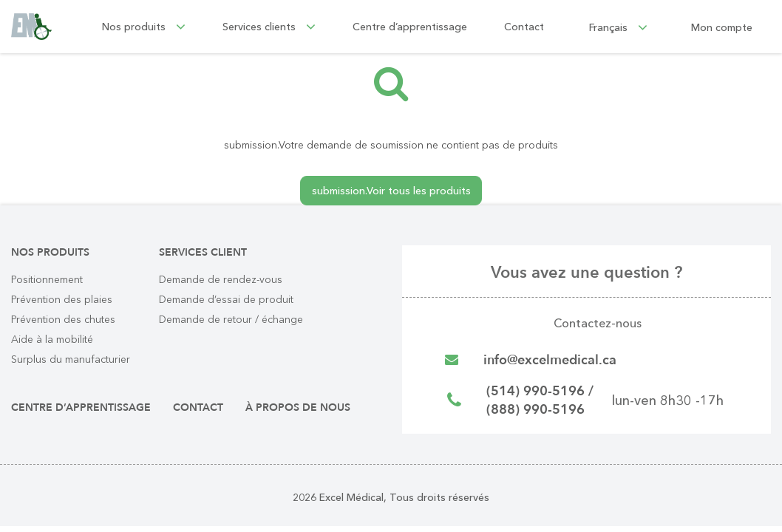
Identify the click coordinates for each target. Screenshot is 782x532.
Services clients (269, 27)
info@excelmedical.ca (550, 360)
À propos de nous (298, 407)
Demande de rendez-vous (221, 279)
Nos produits (144, 27)
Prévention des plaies (62, 299)
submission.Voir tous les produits (391, 191)
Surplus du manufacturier (71, 359)
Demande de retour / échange (231, 319)
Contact (524, 27)
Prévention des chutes (63, 319)
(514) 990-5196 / (540, 391)
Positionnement (47, 279)
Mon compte (722, 27)
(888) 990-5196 (535, 410)
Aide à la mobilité (52, 339)
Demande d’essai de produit (226, 299)
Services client (203, 252)
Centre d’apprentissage (410, 27)
